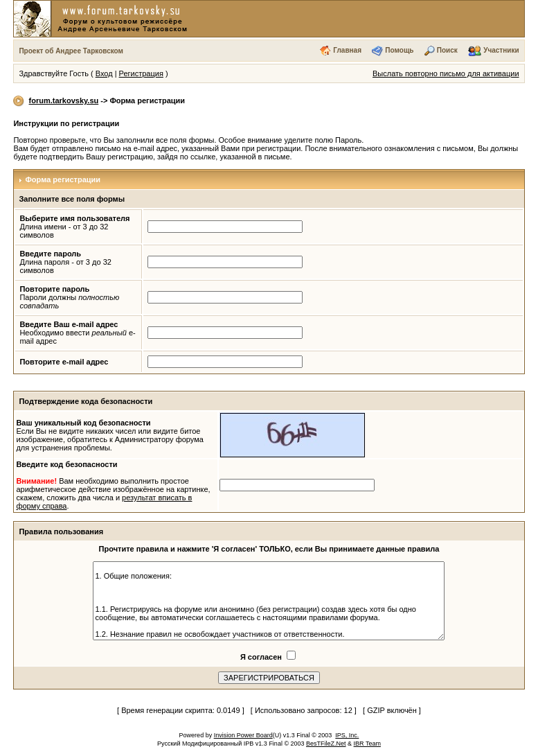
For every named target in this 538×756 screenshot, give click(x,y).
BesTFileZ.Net (326, 744)
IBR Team (367, 744)
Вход (104, 73)
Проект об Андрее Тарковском (71, 51)
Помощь (399, 50)
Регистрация (141, 73)
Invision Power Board (243, 735)
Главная (347, 50)
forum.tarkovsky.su (64, 100)
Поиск (447, 50)
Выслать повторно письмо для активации (446, 73)
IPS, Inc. (347, 735)
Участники (501, 50)
